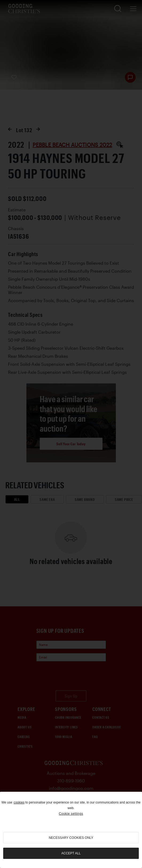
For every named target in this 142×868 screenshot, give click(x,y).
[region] (71, 830)
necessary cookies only (71, 838)
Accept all (71, 853)
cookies (19, 802)
